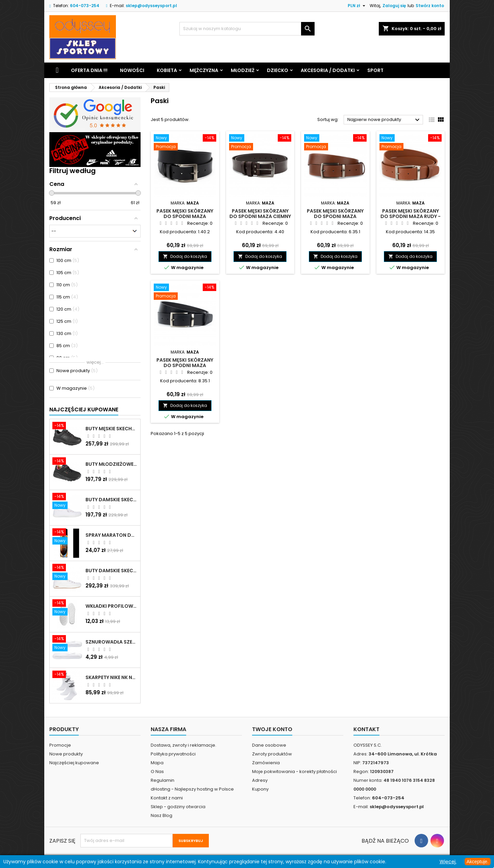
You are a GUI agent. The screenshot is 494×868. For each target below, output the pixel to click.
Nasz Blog (162, 815)
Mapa (157, 763)
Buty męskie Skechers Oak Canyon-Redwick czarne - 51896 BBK (112, 429)
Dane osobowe (269, 745)
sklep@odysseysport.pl (151, 6)
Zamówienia (266, 763)
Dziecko (278, 70)
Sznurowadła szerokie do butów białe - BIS (112, 642)
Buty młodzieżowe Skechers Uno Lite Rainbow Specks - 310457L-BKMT (112, 464)
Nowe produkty (66, 754)
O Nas (157, 771)
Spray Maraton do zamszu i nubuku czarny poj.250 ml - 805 (112, 535)
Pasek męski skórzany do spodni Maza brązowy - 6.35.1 (335, 216)
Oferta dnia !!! (89, 70)
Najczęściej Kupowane (84, 409)
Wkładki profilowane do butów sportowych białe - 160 (112, 606)
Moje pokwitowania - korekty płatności (294, 771)
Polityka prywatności (173, 754)
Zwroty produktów (272, 754)
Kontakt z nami (167, 798)
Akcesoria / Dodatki (328, 70)
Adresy (260, 780)
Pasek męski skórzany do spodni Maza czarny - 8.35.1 (185, 365)
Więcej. (448, 862)
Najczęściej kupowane (74, 763)
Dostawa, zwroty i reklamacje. (183, 745)
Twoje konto (272, 729)
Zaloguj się (394, 6)
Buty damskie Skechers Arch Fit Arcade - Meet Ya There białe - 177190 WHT (112, 571)
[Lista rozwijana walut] (357, 6)
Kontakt (366, 729)
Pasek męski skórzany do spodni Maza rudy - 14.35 (411, 216)
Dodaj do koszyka (185, 256)
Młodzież (243, 70)
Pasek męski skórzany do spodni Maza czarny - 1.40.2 (185, 216)
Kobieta (167, 70)
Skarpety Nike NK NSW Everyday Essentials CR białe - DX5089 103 (112, 677)
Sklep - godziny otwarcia (178, 807)
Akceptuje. (478, 862)
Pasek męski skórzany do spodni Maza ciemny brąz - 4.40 (260, 216)
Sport (375, 70)
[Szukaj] (247, 29)
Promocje (60, 745)
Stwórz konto (430, 6)
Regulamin (163, 780)
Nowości (132, 70)
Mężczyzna (204, 70)
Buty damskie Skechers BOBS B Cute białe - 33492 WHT (112, 500)
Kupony (260, 789)
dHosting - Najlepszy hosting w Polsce (192, 789)
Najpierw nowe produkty (384, 120)
